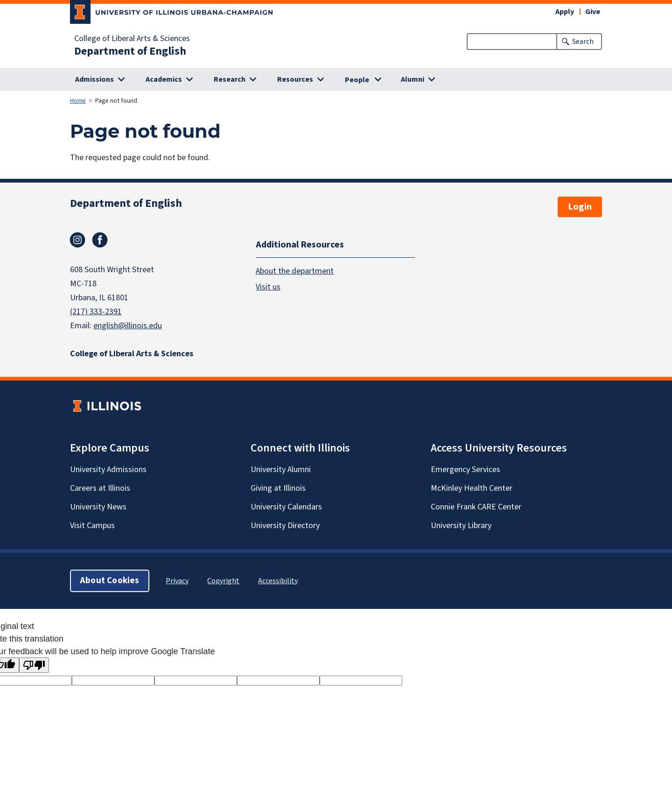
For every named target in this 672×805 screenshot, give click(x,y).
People (357, 80)
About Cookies (110, 581)
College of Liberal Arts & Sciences (132, 39)
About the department (295, 271)
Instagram (77, 240)
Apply (565, 12)
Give (593, 12)
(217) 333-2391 (96, 312)
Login (580, 207)
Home (78, 101)
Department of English (130, 51)
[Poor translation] (34, 665)
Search (583, 42)
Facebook (100, 240)
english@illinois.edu (128, 326)
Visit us (268, 287)
